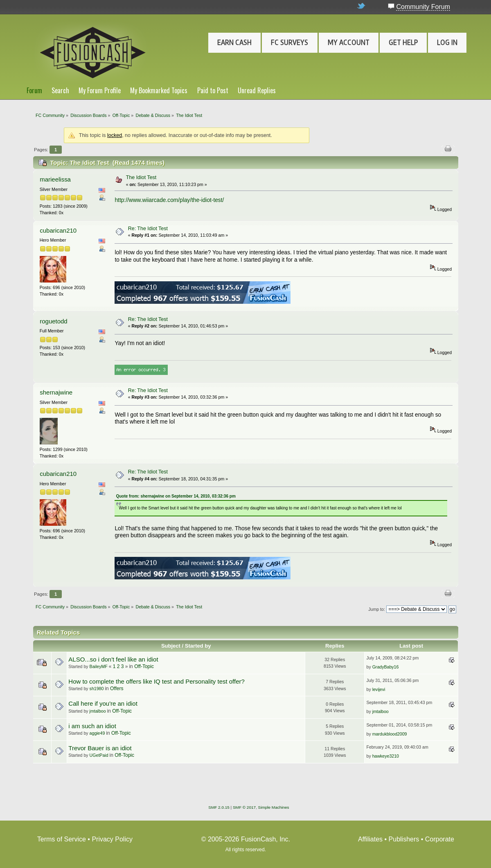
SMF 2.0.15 (219, 807)
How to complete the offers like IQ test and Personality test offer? (156, 681)
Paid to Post (213, 90)
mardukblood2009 (390, 734)
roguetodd (53, 321)
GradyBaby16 (386, 667)
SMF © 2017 (244, 807)
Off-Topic (144, 666)
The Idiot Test (141, 177)
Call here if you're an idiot (103, 703)
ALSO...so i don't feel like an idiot (113, 659)
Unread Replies (257, 90)
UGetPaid (99, 755)
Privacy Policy (112, 839)
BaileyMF (99, 666)
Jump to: (377, 609)
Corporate (440, 839)
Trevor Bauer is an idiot (100, 748)
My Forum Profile (100, 90)
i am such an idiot (92, 726)
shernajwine (56, 392)
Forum (34, 90)
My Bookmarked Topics (159, 90)
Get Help (403, 43)
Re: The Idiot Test (148, 229)
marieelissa (55, 179)
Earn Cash (234, 43)
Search (60, 90)
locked (115, 135)
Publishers (404, 839)
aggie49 (97, 733)
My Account (349, 43)
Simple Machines (274, 807)
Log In (447, 43)
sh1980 (97, 689)
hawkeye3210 (386, 756)
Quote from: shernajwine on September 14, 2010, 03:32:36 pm (176, 496)
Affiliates (370, 839)
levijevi (379, 689)
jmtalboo (98, 711)
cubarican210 (58, 230)
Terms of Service (62, 839)
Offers (117, 689)
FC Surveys (289, 43)
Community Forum (423, 7)
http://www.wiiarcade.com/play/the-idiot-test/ (169, 200)
